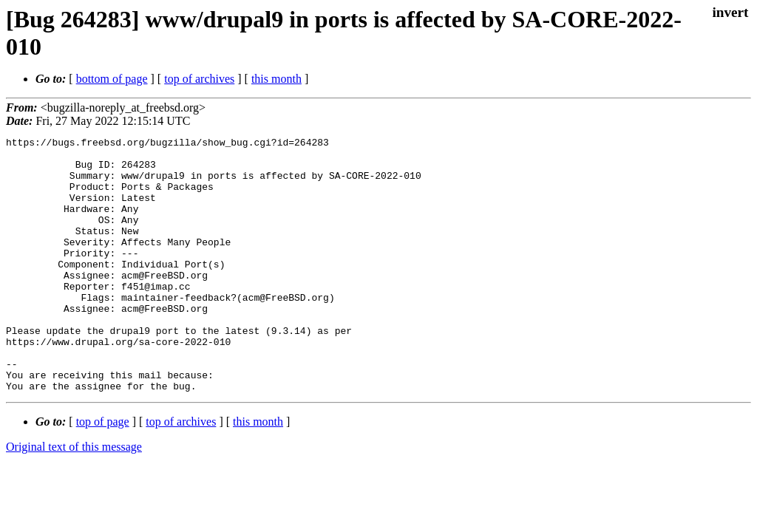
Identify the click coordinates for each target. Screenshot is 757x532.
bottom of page (112, 79)
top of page (103, 473)
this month (276, 79)
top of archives (199, 79)
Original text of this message (74, 498)
